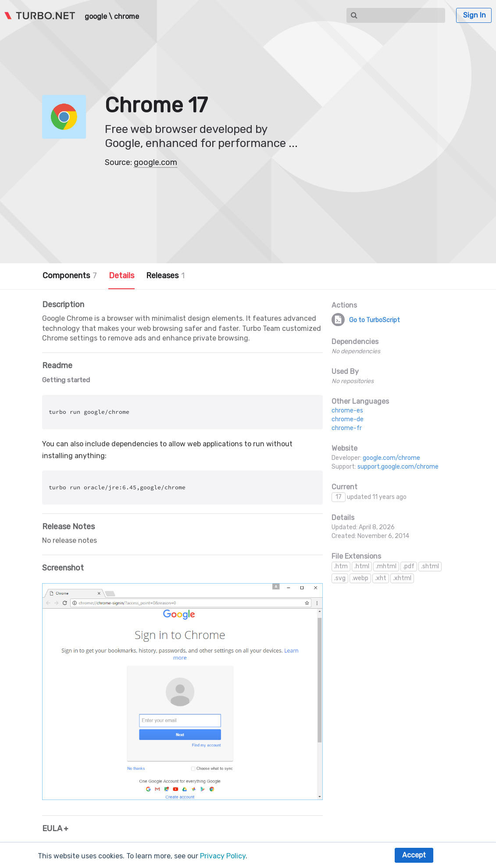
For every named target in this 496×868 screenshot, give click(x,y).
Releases (165, 276)
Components (70, 276)
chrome (127, 17)
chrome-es (347, 411)
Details (121, 276)
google (96, 17)
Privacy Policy (223, 856)
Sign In (475, 15)
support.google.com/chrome (398, 467)
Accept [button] (414, 855)
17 (339, 497)
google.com (155, 162)
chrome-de (348, 419)
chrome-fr (347, 428)
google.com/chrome (391, 458)
